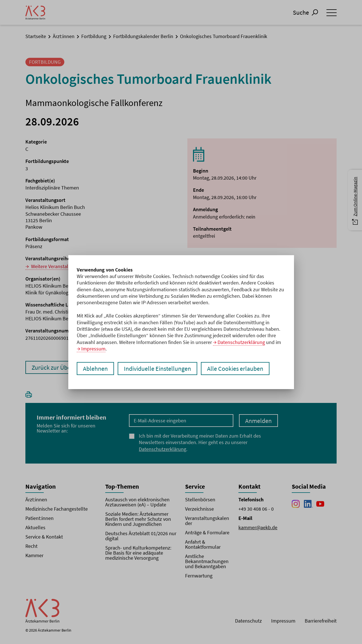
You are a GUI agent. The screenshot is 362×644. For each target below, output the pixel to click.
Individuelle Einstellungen (157, 369)
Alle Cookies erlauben (235, 369)
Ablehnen (95, 369)
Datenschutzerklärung (241, 342)
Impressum (93, 349)
